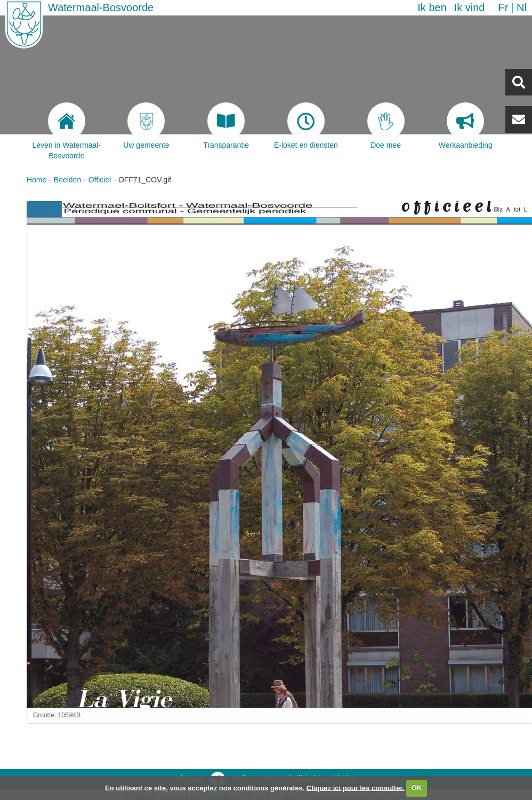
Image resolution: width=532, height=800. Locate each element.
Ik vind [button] (470, 7)
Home (37, 180)
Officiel (100, 180)
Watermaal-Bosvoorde (101, 7)
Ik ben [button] (432, 7)
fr (503, 7)
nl (522, 7)
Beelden (67, 180)
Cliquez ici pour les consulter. (356, 787)
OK (417, 787)
